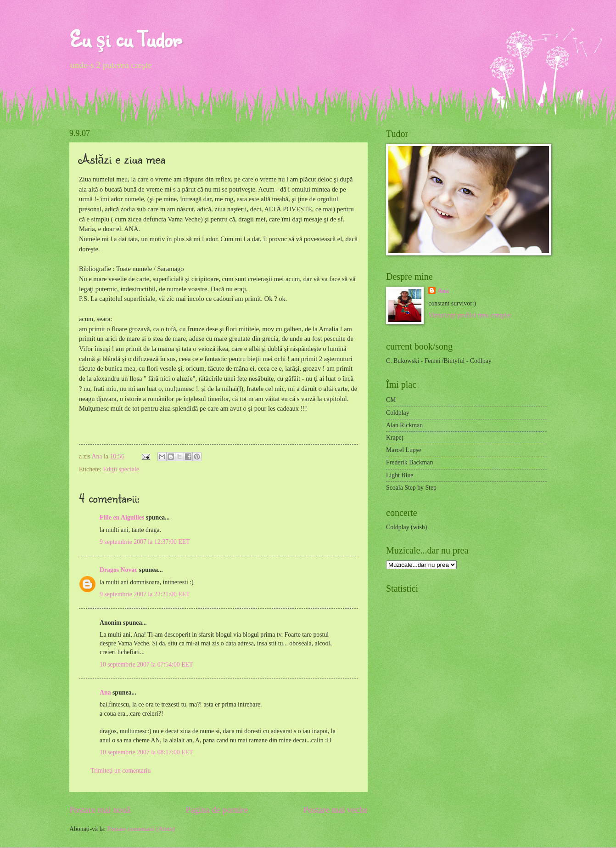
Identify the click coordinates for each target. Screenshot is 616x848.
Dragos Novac (118, 570)
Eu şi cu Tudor (125, 39)
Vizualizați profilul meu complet (470, 315)
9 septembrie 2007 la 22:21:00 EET (145, 594)
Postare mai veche (336, 810)
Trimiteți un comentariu (120, 771)
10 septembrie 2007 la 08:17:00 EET (146, 752)
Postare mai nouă (100, 810)
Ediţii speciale (121, 469)
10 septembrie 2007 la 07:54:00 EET (146, 664)
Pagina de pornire (217, 810)
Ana (98, 456)
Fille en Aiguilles (122, 517)
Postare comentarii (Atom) (141, 829)
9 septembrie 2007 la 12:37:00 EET (145, 542)
